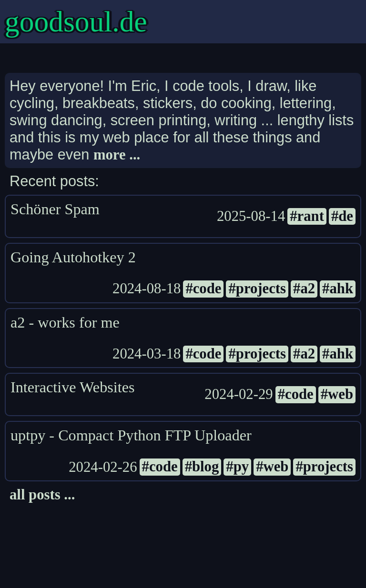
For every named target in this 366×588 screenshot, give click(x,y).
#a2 (304, 289)
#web (337, 394)
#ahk (338, 289)
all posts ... (42, 495)
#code (203, 289)
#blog (202, 467)
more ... (117, 155)
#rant (307, 216)
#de (342, 216)
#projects (257, 289)
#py (237, 467)
